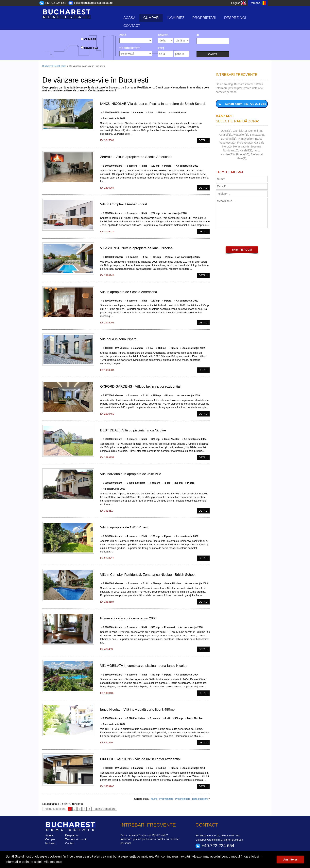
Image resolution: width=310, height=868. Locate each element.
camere (163, 35)
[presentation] (246, 238)
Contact (132, 26)
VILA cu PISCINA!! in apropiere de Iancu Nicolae (136, 248)
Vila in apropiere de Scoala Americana (129, 292)
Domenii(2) (255, 131)
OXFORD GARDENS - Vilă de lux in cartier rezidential (140, 387)
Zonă (123, 35)
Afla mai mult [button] (53, 862)
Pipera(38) (243, 154)
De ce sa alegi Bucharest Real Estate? (240, 84)
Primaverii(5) (246, 139)
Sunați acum (242, 104)
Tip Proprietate (130, 48)
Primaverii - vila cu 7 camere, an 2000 (128, 618)
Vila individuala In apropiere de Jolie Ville (130, 474)
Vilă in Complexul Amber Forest (124, 204)
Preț (161, 48)
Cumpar (50, 839)
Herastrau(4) (241, 147)
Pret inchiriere (183, 799)
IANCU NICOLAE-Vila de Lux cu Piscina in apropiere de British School (153, 104)
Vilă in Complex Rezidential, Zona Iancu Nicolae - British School (148, 575)
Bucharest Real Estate (54, 66)
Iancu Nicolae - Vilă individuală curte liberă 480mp (137, 710)
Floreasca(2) (245, 143)
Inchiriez (176, 18)
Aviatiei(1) (225, 135)
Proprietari (204, 18)
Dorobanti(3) (229, 139)
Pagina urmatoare (104, 809)
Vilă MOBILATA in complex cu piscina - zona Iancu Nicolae (144, 666)
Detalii (203, 140)
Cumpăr (151, 18)
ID (198, 35)
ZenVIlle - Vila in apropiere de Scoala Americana (136, 157)
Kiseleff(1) (246, 150)
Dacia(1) (226, 131)
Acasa (129, 18)
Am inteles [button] (291, 860)
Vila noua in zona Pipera (118, 339)
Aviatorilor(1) (240, 135)
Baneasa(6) (257, 135)
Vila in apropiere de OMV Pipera (124, 527)
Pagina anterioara (55, 809)
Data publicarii (200, 799)
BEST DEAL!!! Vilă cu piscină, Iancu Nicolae (133, 430)
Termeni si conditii (76, 839)
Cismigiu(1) (240, 131)
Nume (154, 799)
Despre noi (235, 18)
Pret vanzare (166, 799)
